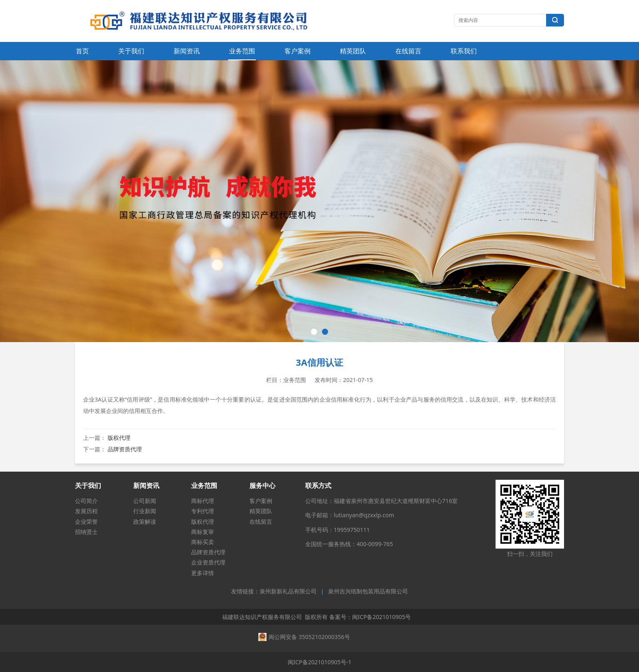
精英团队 (353, 51)
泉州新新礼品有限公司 (288, 592)
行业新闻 (145, 511)
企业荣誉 (86, 522)
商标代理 (203, 501)
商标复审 (203, 532)
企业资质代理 (208, 562)
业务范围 (242, 51)
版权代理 (119, 438)
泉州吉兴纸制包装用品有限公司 (368, 592)
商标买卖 (203, 542)
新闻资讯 (187, 51)
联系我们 (464, 51)
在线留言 (408, 51)
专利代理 (203, 511)
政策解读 (145, 522)
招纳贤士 (86, 532)
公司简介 (86, 501)
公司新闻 (145, 501)
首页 (82, 51)
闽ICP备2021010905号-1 (320, 662)
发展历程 (86, 511)
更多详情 (203, 573)
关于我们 (131, 51)
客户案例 (297, 51)
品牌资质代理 (125, 449)
